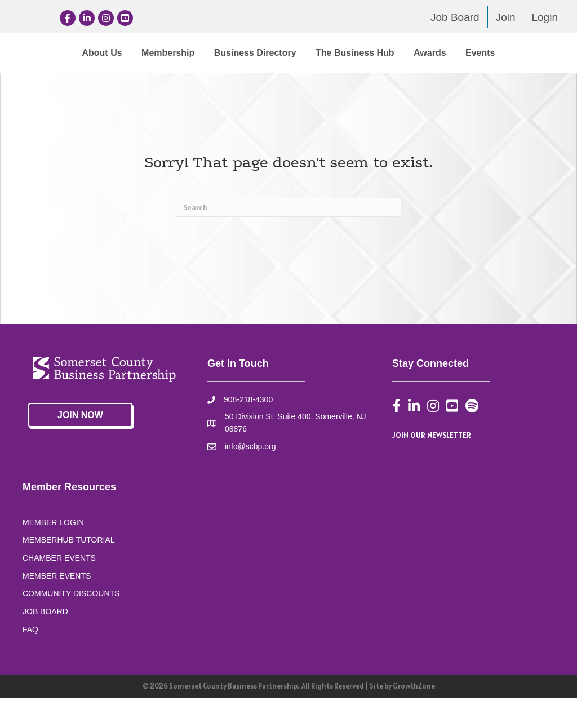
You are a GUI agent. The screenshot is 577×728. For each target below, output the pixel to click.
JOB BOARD (45, 641)
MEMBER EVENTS (57, 606)
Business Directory (212, 53)
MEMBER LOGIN (53, 552)
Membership (125, 53)
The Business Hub (498, 53)
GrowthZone (414, 716)
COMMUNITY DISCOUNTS (71, 624)
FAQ (30, 659)
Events (314, 83)
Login (545, 17)
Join (506, 17)
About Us (59, 53)
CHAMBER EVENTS (59, 588)
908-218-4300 (248, 430)
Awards (264, 83)
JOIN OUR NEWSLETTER (432, 465)
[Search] (288, 238)
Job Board (455, 17)
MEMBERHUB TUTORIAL (69, 570)
